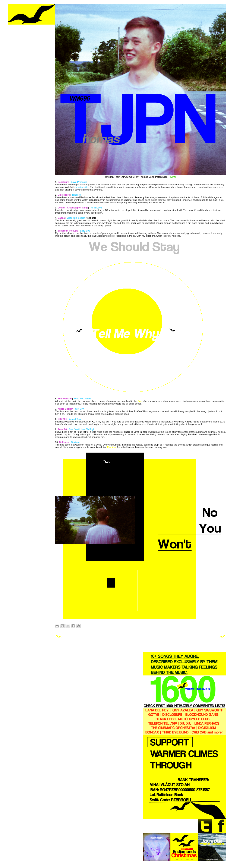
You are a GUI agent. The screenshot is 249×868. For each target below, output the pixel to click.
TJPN (173, 177)
